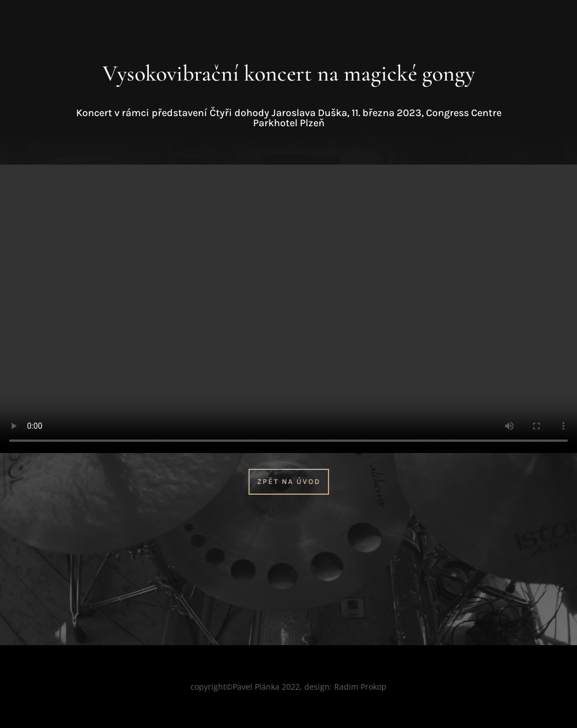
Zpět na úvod (289, 481)
